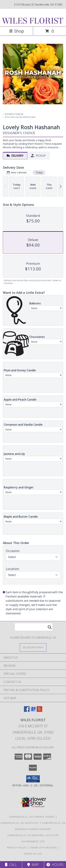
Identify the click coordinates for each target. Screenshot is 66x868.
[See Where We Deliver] (33, 647)
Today (39, 172)
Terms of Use (33, 854)
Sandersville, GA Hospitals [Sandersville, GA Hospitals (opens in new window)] (20, 823)
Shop (17, 31)
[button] (33, 779)
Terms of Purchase (44, 848)
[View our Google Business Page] (33, 711)
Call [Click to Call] (11, 865)
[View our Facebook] (27, 711)
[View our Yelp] (39, 711)
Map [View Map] (33, 865)
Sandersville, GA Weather (25, 835)
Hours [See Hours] (55, 865)
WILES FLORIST (33, 21)
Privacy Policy (17, 848)
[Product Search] (34, 627)
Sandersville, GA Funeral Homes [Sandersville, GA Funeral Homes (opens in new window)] (32, 817)
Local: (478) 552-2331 (33, 738)
